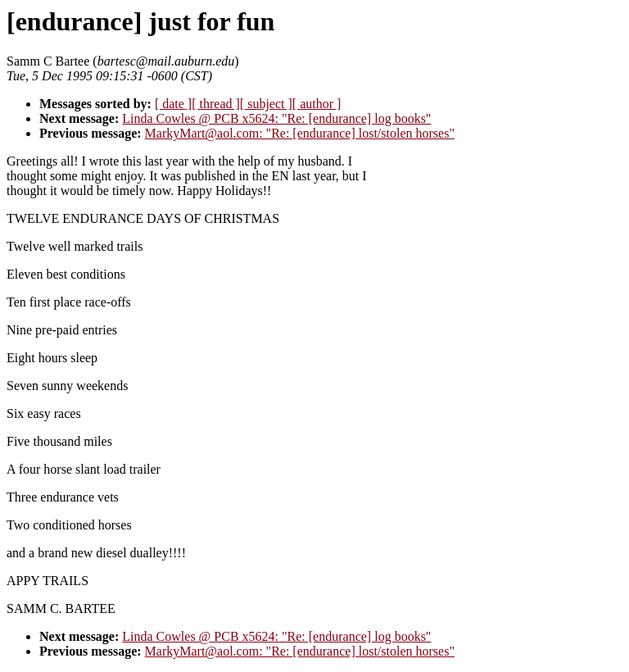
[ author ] (317, 104)
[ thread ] (216, 104)
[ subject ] (266, 104)
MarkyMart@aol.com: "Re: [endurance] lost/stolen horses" (300, 133)
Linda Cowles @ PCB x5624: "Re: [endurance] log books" (276, 118)
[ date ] (173, 104)
